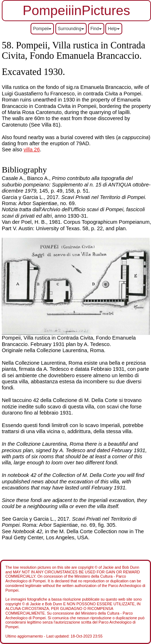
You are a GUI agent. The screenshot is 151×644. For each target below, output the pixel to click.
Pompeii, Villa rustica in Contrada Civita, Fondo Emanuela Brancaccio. (74, 50)
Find (96, 29)
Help (114, 29)
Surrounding (71, 29)
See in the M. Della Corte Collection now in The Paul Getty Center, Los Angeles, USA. (73, 534)
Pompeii (42, 29)
